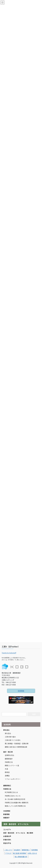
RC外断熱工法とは (11, 792)
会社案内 (17, 850)
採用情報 (21, 691)
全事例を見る (10, 755)
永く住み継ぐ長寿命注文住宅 (15, 799)
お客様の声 (7, 836)
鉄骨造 (7, 772)
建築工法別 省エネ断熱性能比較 (16, 747)
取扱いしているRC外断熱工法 (15, 806)
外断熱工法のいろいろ (13, 796)
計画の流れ (7, 840)
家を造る (6, 730)
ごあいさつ (8, 850)
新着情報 (6, 814)
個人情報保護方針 (21, 857)
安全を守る (7, 843)
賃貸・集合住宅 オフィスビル (16, 824)
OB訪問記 (7, 811)
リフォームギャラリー (13, 779)
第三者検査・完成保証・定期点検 (17, 744)
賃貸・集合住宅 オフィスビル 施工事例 (18, 833)
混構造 (7, 776)
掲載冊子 (6, 818)
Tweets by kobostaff (9, 653)
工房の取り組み (10, 737)
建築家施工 (7, 786)
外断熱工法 (9, 762)
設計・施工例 (8, 752)
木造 (6, 769)
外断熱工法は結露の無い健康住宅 (17, 803)
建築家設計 (9, 759)
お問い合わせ (32, 853)
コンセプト (7, 829)
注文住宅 (7, 724)
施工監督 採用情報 (19, 853)
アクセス (8, 853)
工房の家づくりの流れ (13, 740)
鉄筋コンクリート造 (12, 765)
